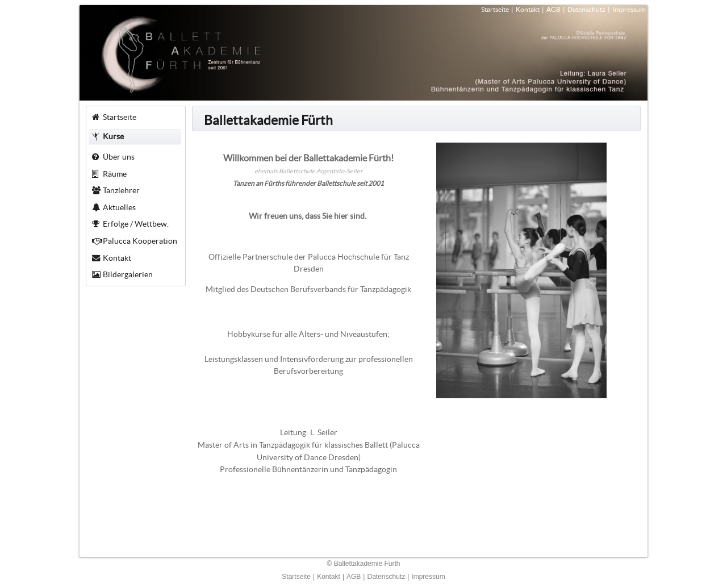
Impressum (629, 9)
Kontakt (528, 9)
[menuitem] (135, 117)
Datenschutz (586, 9)
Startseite (495, 9)
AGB (553, 9)
